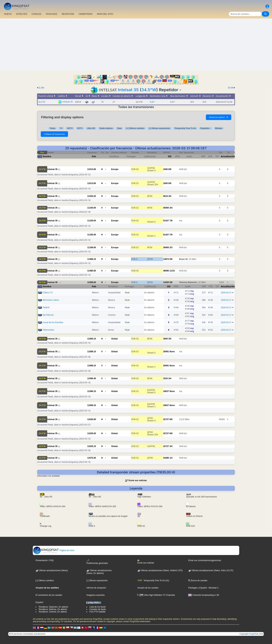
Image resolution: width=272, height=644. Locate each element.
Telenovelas (48, 330)
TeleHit (46, 307)
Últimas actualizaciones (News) (52, 570)
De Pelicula (48, 315)
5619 (165, 196)
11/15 (172, 271)
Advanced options (219, 117)
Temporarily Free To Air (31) (153, 581)
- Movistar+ (212, 588)
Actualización (228, 156)
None (172, 352)
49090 (166, 271)
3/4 (170, 196)
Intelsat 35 (128, 90)
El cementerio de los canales (49, 595)
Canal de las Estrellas (53, 322)
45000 (166, 208)
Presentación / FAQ (45, 560)
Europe (115, 169)
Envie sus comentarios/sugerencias (205, 560)
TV (61, 128)
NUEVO (8, 14)
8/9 (170, 169)
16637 (166, 391)
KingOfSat (254, 634)
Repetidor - (205, 128)
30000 (166, 248)
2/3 (171, 248)
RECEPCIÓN (68, 14)
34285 (166, 458)
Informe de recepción (96, 588)
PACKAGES (52, 14)
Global (114, 339)
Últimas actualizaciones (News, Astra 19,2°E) (211, 570)
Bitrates (219, 128)
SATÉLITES (22, 14)
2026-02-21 (226, 293)
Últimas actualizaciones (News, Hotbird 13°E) (160, 570)
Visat (127, 293)
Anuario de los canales (148, 588)
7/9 (171, 221)
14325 (166, 282)
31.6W (41, 88)
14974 (166, 259)
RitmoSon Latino (51, 300)
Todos (53, 128)
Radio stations (106, 128)
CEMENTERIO (86, 14)
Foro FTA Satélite (97, 612)
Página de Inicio (54, 550)
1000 (165, 169)
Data (119, 128)
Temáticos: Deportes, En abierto (53, 607)
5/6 (171, 259)
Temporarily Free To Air (185, 128)
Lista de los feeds (97, 607)
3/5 (170, 339)
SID (170, 156)
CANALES (36, 14)
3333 (165, 378)
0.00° (152, 102)
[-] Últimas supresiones (159, 128)
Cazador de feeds (98, 609)
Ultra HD (91, 128)
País (94, 156)
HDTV (70, 128)
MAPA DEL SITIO (105, 14)
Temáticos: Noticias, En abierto (53, 609)
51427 (166, 221)
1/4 (171, 458)
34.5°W (149, 90)
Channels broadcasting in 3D (204, 595)
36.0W (231, 88)
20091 (166, 352)
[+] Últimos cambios (135, 128)
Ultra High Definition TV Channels (156, 595)
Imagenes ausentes (95, 595)
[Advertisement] (136, 45)
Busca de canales (198, 581)
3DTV (80, 128)
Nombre (47, 156)
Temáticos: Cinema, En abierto (53, 612)
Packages (193, 588)
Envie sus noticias (138, 480)
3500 (165, 339)
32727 (166, 419)
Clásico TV (48, 293)
